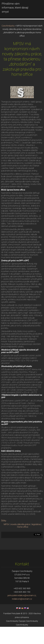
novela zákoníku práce (20, 542)
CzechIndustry (8, 43)
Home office (23, 544)
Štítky (4, 538)
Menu (38, 5)
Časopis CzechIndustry (28, 638)
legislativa (36, 542)
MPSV (6, 542)
